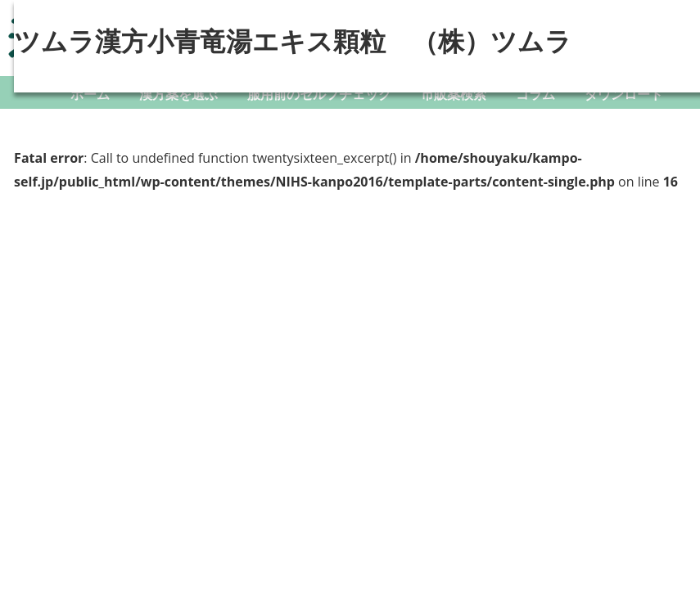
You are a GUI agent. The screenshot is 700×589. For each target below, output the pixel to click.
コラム (535, 94)
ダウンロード (624, 94)
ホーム (90, 94)
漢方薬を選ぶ (178, 94)
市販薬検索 (454, 94)
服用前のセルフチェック (319, 94)
